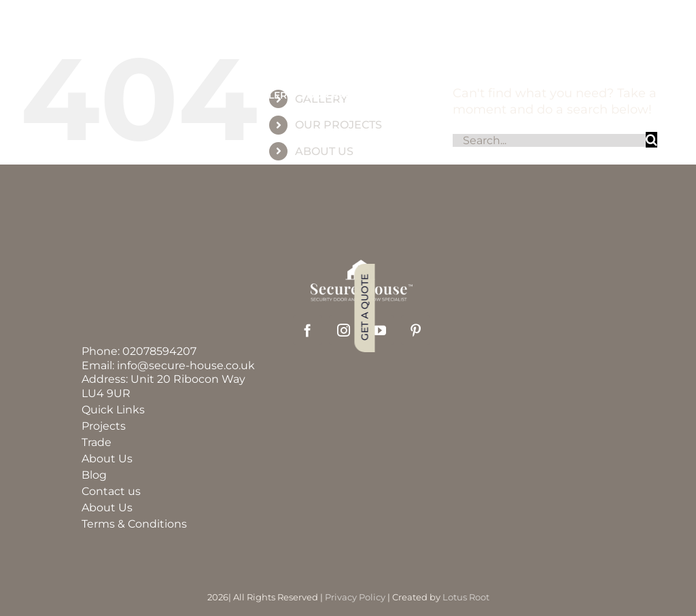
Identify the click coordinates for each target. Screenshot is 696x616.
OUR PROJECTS (338, 125)
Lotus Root (466, 597)
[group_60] (348, 48)
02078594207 (159, 351)
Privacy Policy (355, 597)
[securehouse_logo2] (362, 266)
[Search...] (549, 140)
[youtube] (380, 330)
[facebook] (308, 330)
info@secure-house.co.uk (186, 365)
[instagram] (344, 330)
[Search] (651, 140)
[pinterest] (416, 330)
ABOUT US (324, 151)
